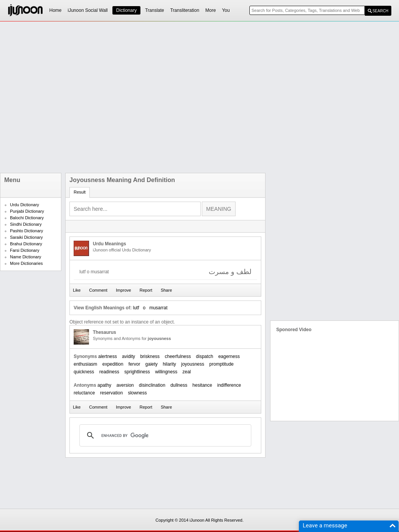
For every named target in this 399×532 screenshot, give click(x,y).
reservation (111, 393)
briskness (150, 356)
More (210, 10)
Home (56, 10)
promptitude (222, 364)
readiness (109, 372)
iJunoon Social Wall (88, 10)
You (226, 10)
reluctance (84, 393)
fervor (134, 364)
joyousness (193, 364)
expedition (113, 364)
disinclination (152, 385)
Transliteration (185, 10)
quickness (84, 372)
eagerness (229, 356)
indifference (229, 385)
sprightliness (137, 372)
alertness (108, 356)
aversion (125, 385)
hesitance (202, 385)
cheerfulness (178, 356)
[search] (164, 435)
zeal (187, 372)
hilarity (169, 364)
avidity (129, 356)
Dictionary (126, 10)
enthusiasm (85, 364)
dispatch (205, 356)
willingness (166, 372)
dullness (179, 385)
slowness (137, 393)
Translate (155, 10)
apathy (104, 385)
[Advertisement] (85, 97)
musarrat (158, 308)
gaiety (152, 364)
